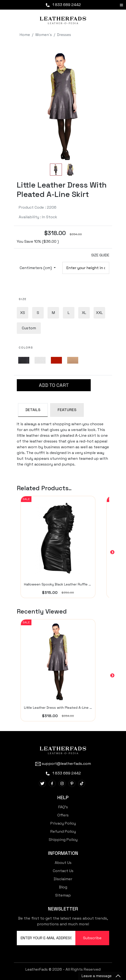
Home (25, 35)
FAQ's (63, 807)
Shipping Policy (63, 840)
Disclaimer (63, 879)
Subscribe (92, 938)
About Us (63, 863)
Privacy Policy (63, 823)
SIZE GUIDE (100, 255)
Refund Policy (63, 831)
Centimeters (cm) (36, 268)
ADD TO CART (54, 385)
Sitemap (63, 895)
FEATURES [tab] (67, 410)
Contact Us (63, 871)
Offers (63, 815)
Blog (63, 887)
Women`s (44, 35)
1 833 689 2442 (63, 5)
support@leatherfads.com (63, 764)
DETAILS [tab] (33, 410)
